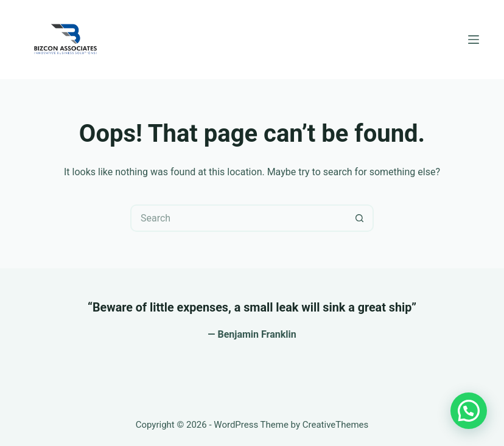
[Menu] (474, 40)
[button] (469, 411)
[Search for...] (238, 218)
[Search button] (360, 218)
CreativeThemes (336, 425)
